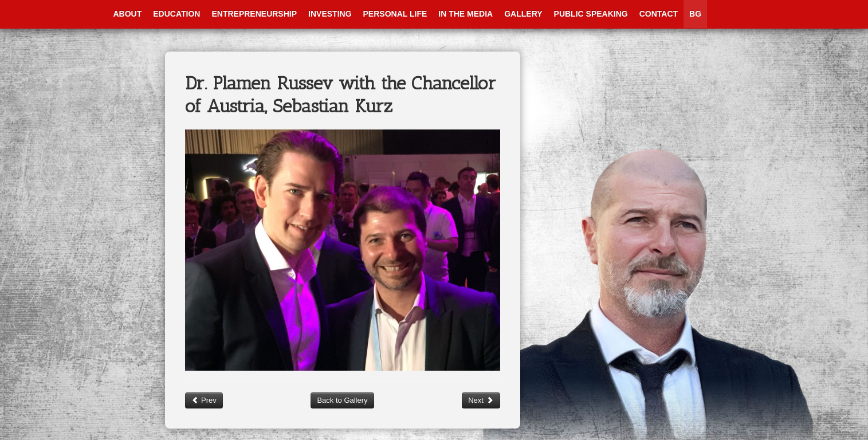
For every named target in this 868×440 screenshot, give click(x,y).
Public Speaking (591, 14)
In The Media (466, 14)
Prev (204, 400)
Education (176, 14)
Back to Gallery (342, 400)
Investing (330, 14)
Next (481, 400)
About (128, 14)
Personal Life (395, 14)
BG (695, 14)
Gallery (523, 14)
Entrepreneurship (254, 14)
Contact (659, 14)
